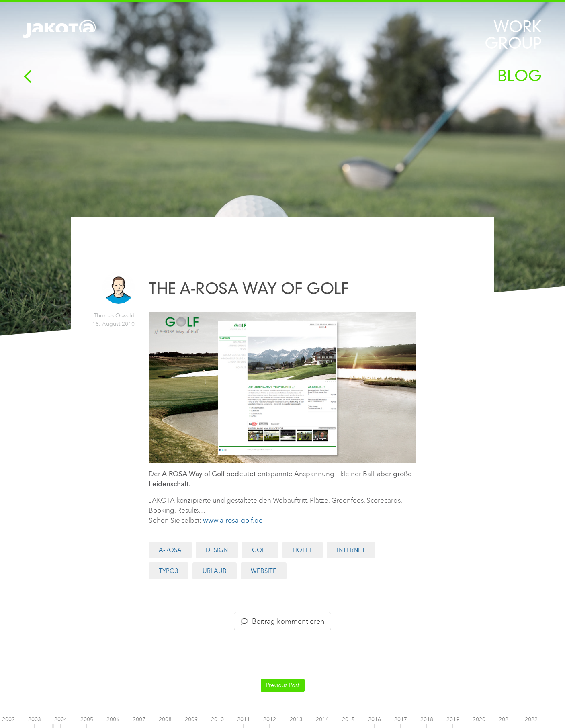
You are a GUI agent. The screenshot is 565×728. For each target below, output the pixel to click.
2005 (87, 719)
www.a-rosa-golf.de (233, 520)
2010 (217, 719)
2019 (453, 719)
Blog (520, 76)
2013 (296, 719)
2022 (531, 719)
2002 (8, 719)
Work (518, 27)
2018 (427, 719)
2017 (401, 719)
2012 (270, 719)
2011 (244, 719)
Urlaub (215, 571)
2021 (505, 719)
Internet (351, 550)
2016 (375, 719)
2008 (165, 719)
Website (264, 571)
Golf (260, 550)
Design (217, 550)
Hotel (303, 550)
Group (513, 43)
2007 (139, 719)
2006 (113, 719)
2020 (479, 719)
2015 (348, 719)
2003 (35, 719)
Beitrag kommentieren (282, 621)
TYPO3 (169, 571)
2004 (61, 719)
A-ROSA (170, 550)
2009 (191, 719)
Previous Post (283, 685)
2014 (322, 719)
